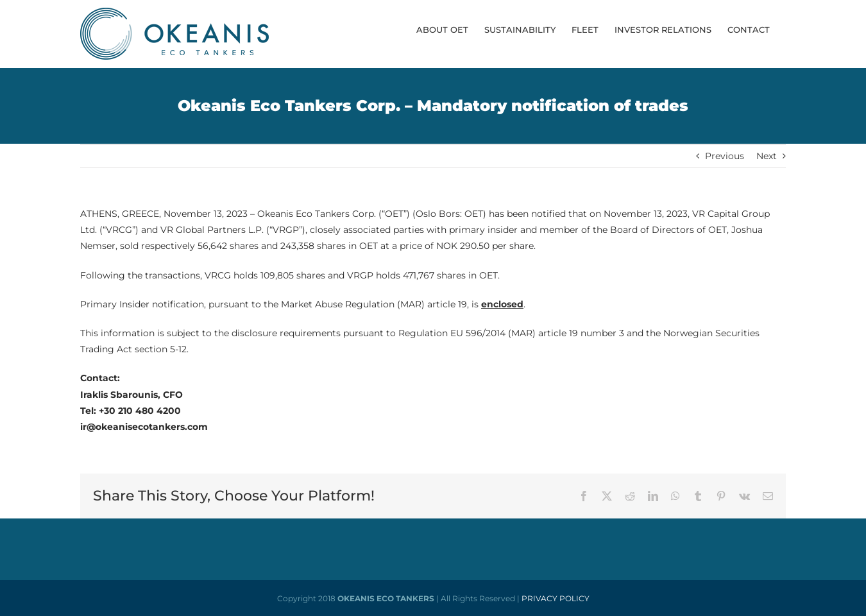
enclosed (502, 304)
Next (767, 156)
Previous (725, 156)
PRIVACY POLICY (556, 598)
